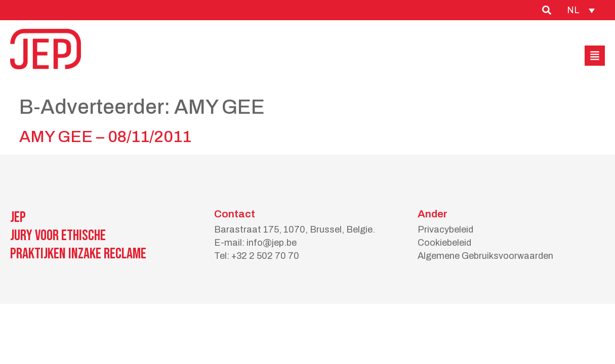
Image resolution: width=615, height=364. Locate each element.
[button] (595, 56)
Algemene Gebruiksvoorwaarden (485, 256)
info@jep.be (272, 243)
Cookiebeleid (444, 243)
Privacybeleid (445, 230)
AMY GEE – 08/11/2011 (105, 137)
